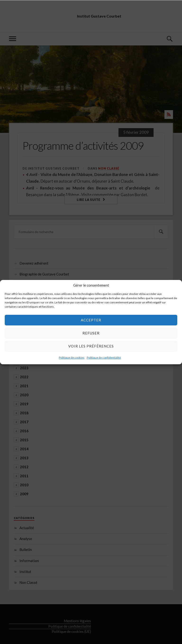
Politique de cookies (72, 357)
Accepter (91, 320)
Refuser (91, 333)
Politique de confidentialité (104, 357)
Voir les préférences (91, 346)
